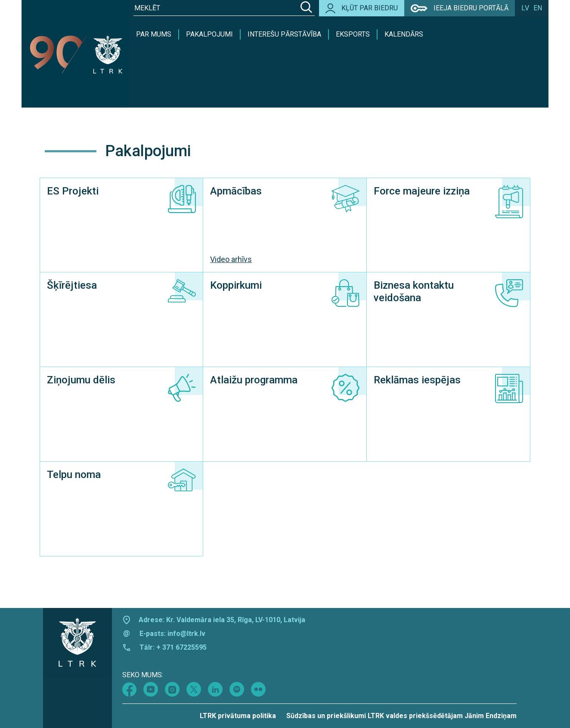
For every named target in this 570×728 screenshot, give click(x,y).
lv (525, 8)
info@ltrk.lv (186, 634)
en (538, 8)
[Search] (306, 8)
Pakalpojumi (209, 34)
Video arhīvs (231, 259)
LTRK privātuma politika (238, 716)
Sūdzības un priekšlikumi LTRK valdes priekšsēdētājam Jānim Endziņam (401, 716)
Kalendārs (404, 34)
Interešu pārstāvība (284, 34)
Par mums (154, 34)
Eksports (353, 34)
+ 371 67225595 (181, 647)
